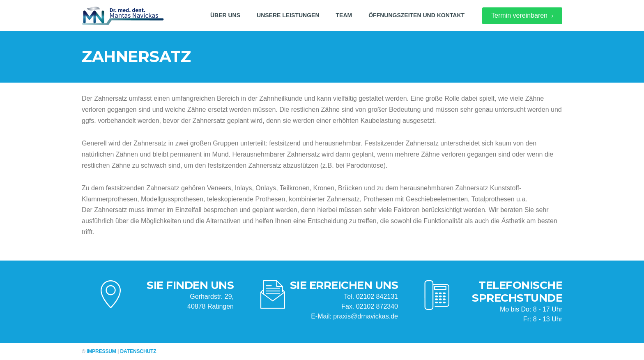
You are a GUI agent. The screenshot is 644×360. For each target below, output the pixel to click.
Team (344, 15)
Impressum (101, 351)
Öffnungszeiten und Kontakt (416, 15)
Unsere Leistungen (288, 15)
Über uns (225, 15)
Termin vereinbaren (522, 15)
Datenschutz (138, 351)
